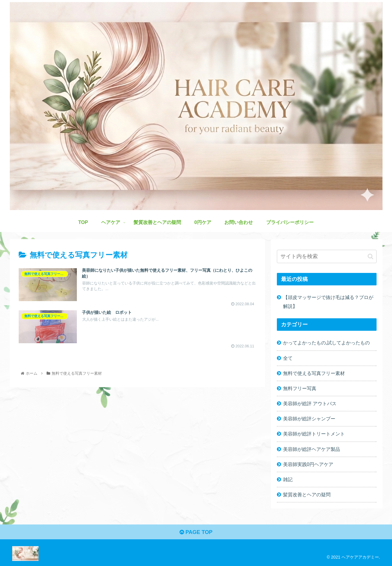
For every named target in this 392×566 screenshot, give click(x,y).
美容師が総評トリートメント (314, 434)
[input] (327, 256)
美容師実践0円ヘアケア (308, 464)
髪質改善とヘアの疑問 (307, 495)
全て (288, 358)
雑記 (288, 479)
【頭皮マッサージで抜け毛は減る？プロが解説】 (328, 302)
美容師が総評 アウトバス (310, 403)
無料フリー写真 (300, 388)
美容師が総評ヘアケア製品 (312, 449)
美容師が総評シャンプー (309, 419)
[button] (370, 256)
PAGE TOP (196, 532)
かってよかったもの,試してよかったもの (327, 343)
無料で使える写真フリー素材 (314, 373)
